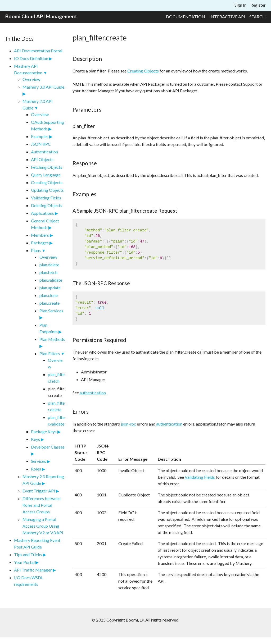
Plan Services (51, 311)
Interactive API (227, 17)
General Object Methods (45, 224)
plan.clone (49, 295)
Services (39, 461)
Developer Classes (48, 447)
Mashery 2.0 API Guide (38, 104)
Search (258, 17)
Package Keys (44, 431)
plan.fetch (48, 272)
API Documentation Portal (38, 51)
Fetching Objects (47, 167)
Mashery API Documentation (28, 69)
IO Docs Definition (31, 58)
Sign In (240, 5)
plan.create (49, 303)
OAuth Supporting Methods (48, 125)
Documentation (186, 17)
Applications (42, 213)
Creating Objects (47, 182)
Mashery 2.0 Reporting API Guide (43, 480)
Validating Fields (46, 198)
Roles (36, 469)
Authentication (44, 152)
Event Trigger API (39, 491)
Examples (40, 136)
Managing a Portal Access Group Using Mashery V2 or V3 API (43, 526)
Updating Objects (47, 190)
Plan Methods (52, 339)
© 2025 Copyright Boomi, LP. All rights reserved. (135, 620)
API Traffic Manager (33, 570)
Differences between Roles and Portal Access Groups (42, 505)
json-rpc (128, 424)
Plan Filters (50, 353)
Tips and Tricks (28, 554)
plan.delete (49, 265)
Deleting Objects (47, 205)
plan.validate (51, 280)
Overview (31, 79)
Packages (40, 243)
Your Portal (24, 562)
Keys (35, 439)
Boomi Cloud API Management (41, 16)
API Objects (42, 159)
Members (40, 235)
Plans (36, 250)
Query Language (46, 175)
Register (258, 5)
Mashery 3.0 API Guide (43, 87)
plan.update (50, 288)
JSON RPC (41, 144)
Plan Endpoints (49, 328)
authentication (93, 393)
